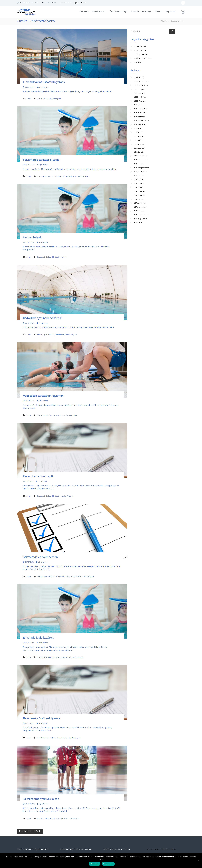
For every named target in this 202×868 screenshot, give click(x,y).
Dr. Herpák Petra (141, 54)
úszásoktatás (71, 176)
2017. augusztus (140, 219)
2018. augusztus (140, 172)
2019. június (138, 132)
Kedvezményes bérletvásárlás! (42, 318)
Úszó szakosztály (118, 11)
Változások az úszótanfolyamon (43, 396)
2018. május (139, 183)
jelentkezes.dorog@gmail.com (73, 3)
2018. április (138, 187)
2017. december (140, 203)
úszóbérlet (59, 335)
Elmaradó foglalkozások (38, 638)
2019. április (138, 140)
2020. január (139, 105)
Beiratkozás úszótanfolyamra (42, 718)
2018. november (141, 160)
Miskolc (40, 818)
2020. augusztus (141, 85)
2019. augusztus (140, 124)
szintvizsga (48, 577)
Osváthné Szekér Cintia (144, 58)
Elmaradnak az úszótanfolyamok (44, 82)
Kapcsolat (171, 11)
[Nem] (198, 861)
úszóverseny (74, 818)
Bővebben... (108, 864)
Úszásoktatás (99, 11)
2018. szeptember (141, 168)
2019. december (140, 109)
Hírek (29, 99)
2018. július (138, 175)
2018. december (141, 156)
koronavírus (48, 176)
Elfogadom (95, 864)
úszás (51, 415)
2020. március (140, 97)
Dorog (39, 176)
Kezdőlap (84, 11)
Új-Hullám (52, 738)
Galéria (158, 11)
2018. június (139, 179)
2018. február (139, 195)
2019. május (139, 136)
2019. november (140, 113)
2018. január (139, 199)
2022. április (139, 77)
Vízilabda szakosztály (141, 11)
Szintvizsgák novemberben (40, 557)
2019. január (139, 152)
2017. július (138, 223)
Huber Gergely (140, 46)
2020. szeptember (142, 81)
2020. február (140, 101)
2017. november (140, 207)
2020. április (139, 93)
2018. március (139, 191)
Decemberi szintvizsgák (38, 476)
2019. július (138, 128)
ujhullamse (44, 87)
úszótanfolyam (55, 99)
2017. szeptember (141, 215)
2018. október (139, 164)
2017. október (139, 211)
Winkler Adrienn (141, 50)
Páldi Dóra (138, 62)
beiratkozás (42, 738)
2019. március (139, 144)
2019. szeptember (141, 121)
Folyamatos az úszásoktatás (41, 160)
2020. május (139, 89)
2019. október (139, 117)
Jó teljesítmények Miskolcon (41, 799)
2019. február (139, 148)
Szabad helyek (32, 238)
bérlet (39, 335)
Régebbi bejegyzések (30, 831)
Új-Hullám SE (42, 99)
